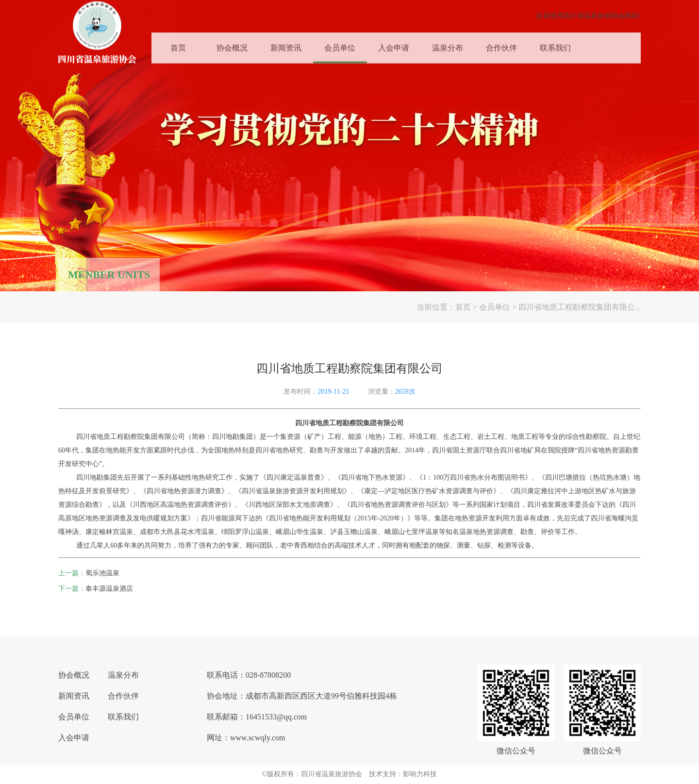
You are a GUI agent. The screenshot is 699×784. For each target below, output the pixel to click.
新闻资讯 (286, 45)
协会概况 (232, 45)
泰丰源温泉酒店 (109, 589)
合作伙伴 (501, 45)
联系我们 (555, 45)
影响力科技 (420, 774)
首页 (178, 45)
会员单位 (340, 45)
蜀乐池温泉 (102, 573)
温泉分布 (448, 45)
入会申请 (394, 45)
